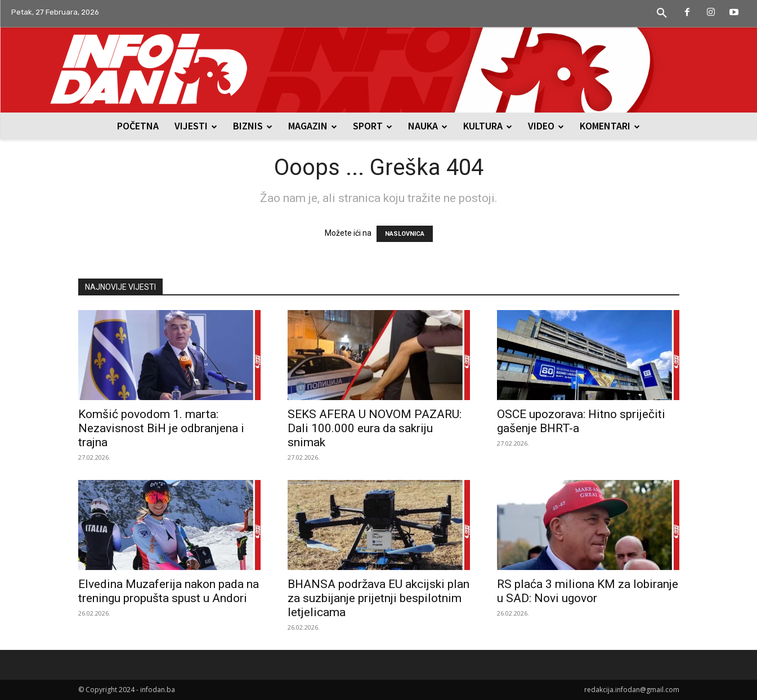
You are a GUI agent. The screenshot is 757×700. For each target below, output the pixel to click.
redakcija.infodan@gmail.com (632, 690)
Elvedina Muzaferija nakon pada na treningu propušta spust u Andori (169, 591)
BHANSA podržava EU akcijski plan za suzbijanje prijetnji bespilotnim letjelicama (378, 598)
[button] (662, 14)
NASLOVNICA (405, 234)
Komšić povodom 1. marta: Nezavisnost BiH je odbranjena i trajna (161, 428)
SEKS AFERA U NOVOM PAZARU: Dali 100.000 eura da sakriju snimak (375, 428)
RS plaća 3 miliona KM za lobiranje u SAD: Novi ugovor (588, 591)
